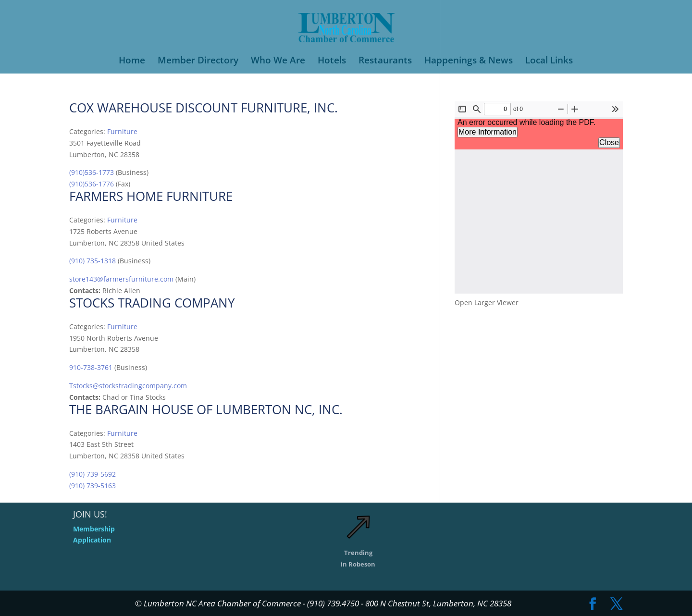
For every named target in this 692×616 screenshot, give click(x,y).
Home (132, 62)
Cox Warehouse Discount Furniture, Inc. (204, 108)
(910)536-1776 (92, 184)
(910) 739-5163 (93, 486)
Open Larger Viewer (487, 302)
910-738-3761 (91, 367)
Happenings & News (469, 62)
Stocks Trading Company (152, 303)
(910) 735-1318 (93, 261)
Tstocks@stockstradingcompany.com (128, 386)
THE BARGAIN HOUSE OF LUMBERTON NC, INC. (206, 409)
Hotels (332, 62)
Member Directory (198, 62)
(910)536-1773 (92, 172)
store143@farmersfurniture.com (121, 279)
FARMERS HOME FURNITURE (151, 196)
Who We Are (278, 62)
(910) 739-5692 (93, 474)
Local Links (549, 62)
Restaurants (385, 62)
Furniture (122, 131)
